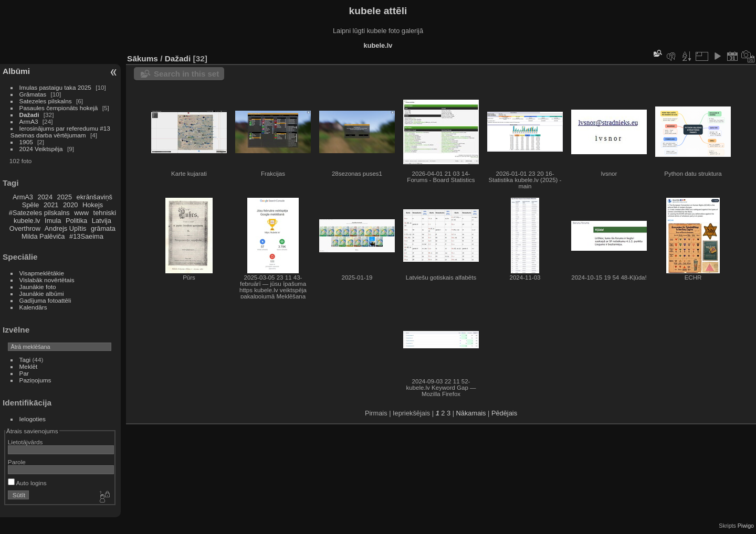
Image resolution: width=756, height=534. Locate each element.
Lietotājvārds (25, 442)
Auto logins (27, 483)
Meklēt (29, 366)
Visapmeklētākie (42, 273)
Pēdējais (504, 413)
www (81, 213)
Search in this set (186, 74)
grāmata (103, 228)
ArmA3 (29, 121)
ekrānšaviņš (94, 197)
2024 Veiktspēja (41, 149)
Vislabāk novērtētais (47, 280)
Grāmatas (33, 94)
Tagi (25, 360)
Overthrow (25, 228)
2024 (45, 197)
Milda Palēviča (43, 236)
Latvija (102, 221)
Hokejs (93, 205)
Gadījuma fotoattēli (45, 300)
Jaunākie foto (38, 287)
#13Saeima (86, 236)
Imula (53, 221)
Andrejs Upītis (66, 228)
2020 (70, 205)
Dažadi (29, 115)
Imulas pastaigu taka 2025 (55, 87)
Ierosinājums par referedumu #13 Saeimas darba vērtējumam (60, 132)
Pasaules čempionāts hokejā (59, 108)
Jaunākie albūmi (42, 293)
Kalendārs (33, 307)
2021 (51, 205)
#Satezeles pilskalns (39, 213)
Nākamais (471, 413)
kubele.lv (27, 221)
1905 (26, 142)
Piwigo (746, 526)
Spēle (31, 205)
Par (24, 373)
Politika (76, 221)
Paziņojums (35, 380)
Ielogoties (33, 419)
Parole (17, 462)
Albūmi (16, 71)
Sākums (143, 58)
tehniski (105, 213)
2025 (65, 197)
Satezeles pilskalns (46, 101)
